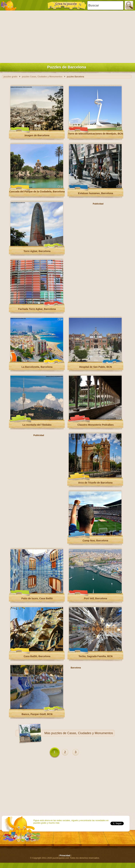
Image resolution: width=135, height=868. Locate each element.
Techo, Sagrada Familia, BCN (96, 656)
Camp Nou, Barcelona (95, 541)
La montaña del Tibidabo (37, 425)
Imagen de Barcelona (37, 135)
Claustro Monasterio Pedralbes (95, 425)
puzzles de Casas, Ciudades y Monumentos (82, 733)
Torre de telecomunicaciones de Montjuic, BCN (95, 134)
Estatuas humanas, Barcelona (96, 193)
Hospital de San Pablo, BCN (96, 367)
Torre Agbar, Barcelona (37, 251)
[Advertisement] (67, 36)
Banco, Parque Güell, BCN (37, 714)
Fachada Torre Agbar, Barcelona (37, 309)
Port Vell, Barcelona (96, 598)
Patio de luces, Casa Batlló (37, 598)
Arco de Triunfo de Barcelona (95, 483)
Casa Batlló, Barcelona (37, 656)
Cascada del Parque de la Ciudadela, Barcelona (37, 192)
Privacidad (65, 856)
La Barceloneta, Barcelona (37, 367)
